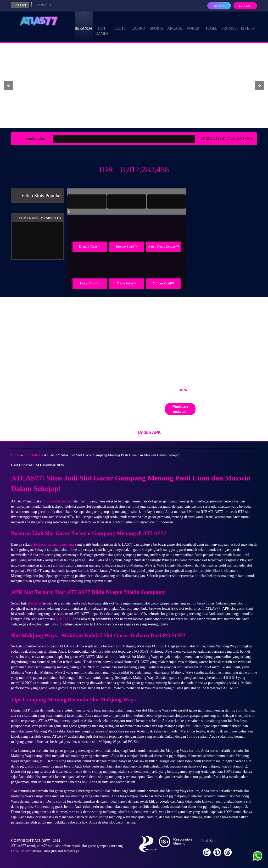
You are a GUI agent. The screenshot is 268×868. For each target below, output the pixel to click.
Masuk (219, 6)
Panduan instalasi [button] (180, 409)
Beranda (84, 24)
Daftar (245, 6)
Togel (211, 24)
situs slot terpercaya (59, 501)
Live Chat (20, 5)
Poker (193, 24)
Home (15, 455)
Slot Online (32, 455)
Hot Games (102, 26)
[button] (9, 85)
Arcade (175, 24)
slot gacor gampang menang (53, 544)
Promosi (230, 24)
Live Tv (248, 24)
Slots (120, 24)
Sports (157, 24)
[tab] (87, 201)
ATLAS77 (63, 619)
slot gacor (35, 603)
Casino (138, 24)
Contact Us (44, 5)
